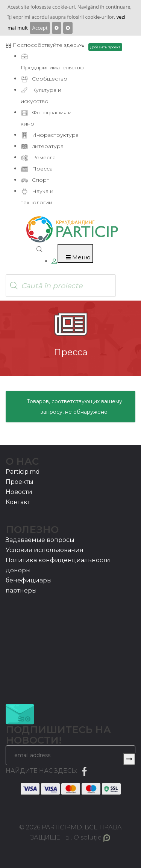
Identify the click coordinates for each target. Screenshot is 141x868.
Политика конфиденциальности (58, 560)
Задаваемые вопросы (40, 540)
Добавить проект (105, 47)
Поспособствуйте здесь (44, 45)
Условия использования (45, 550)
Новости (19, 492)
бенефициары (29, 580)
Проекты (20, 482)
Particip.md (23, 472)
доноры (18, 570)
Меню (78, 257)
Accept (40, 28)
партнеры (21, 590)
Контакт (18, 502)
